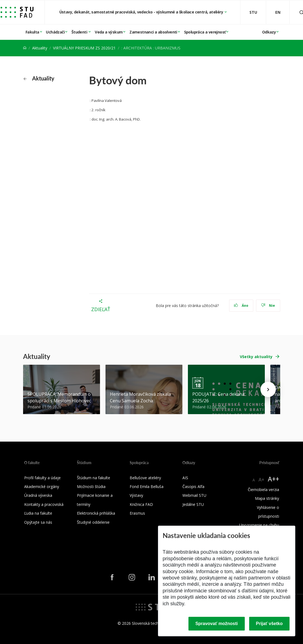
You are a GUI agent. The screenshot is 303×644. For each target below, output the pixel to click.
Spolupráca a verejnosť (205, 32)
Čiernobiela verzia (263, 490)
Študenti (80, 32)
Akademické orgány (42, 487)
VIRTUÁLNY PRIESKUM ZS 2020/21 (84, 48)
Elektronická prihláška (96, 513)
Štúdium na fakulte (94, 478)
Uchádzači (55, 32)
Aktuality (40, 48)
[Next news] (268, 389)
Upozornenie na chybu (259, 525)
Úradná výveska (38, 495)
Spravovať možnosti (216, 624)
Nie (268, 306)
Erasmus (137, 513)
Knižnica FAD (141, 504)
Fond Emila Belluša (147, 487)
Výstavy (136, 495)
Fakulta (32, 32)
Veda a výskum (109, 32)
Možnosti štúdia (91, 487)
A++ (273, 479)
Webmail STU (194, 495)
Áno (241, 306)
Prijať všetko (269, 624)
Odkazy (269, 32)
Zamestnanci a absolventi (153, 32)
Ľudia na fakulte (38, 513)
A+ (261, 479)
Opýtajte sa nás (38, 522)
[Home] (25, 48)
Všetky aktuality (256, 357)
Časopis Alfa (193, 487)
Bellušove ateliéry (145, 478)
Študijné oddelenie (93, 522)
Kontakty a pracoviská (44, 504)
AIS (185, 478)
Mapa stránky (267, 498)
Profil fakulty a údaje (42, 478)
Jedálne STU (193, 504)
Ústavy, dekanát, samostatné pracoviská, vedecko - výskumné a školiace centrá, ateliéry (142, 12)
